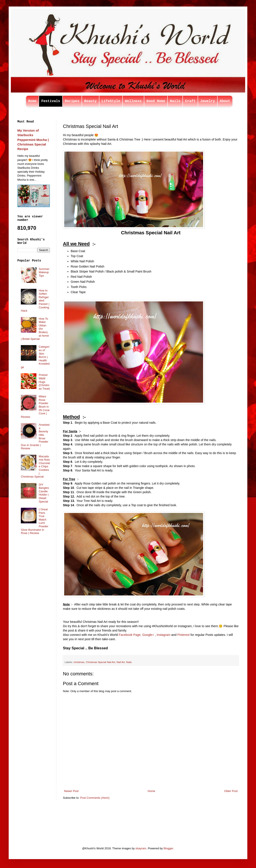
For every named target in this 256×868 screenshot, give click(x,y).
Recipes (72, 101)
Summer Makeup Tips (44, 272)
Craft (190, 101)
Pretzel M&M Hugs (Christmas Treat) (44, 382)
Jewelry (208, 101)
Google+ (148, 635)
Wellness (133, 101)
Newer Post (71, 791)
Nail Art (121, 662)
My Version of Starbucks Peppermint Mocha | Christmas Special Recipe (33, 140)
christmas (79, 662)
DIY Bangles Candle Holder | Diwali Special (44, 493)
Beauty (90, 101)
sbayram (141, 848)
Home (32, 101)
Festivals (51, 101)
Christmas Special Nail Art (100, 662)
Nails (175, 101)
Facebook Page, (130, 635)
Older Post (231, 791)
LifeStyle (111, 101)
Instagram (164, 635)
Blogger (168, 848)
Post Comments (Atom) (95, 798)
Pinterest (183, 635)
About (225, 101)
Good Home (156, 101)
